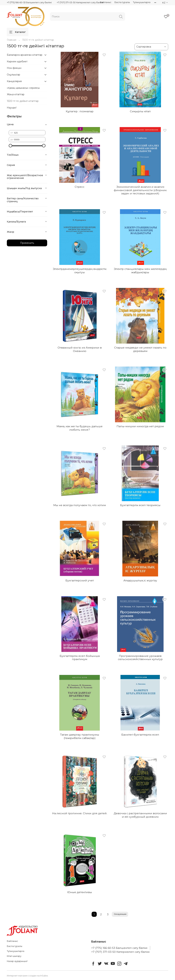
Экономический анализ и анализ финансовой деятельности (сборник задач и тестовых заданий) (140, 190)
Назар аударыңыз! (17, 961)
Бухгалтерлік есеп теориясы (140, 505)
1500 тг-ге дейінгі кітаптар (23, 101)
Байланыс (106, 2)
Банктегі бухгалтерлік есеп (140, 735)
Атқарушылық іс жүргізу (140, 580)
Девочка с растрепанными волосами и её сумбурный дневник (140, 815)
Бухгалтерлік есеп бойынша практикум (80, 658)
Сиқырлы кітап (140, 111)
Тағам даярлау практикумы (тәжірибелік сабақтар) (80, 736)
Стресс (80, 187)
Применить (27, 243)
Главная (12, 40)
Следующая (120, 914)
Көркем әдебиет (17, 61)
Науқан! (12, 108)
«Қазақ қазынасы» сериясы (23, 88)
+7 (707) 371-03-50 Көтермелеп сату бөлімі (80, 2)
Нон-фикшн (14, 68)
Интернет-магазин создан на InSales (27, 976)
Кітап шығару (14, 956)
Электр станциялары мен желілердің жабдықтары (140, 271)
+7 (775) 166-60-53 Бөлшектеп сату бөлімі (29, 2)
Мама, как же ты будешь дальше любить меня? (80, 428)
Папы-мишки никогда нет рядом (140, 426)
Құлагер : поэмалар (80, 111)
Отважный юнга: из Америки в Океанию (80, 349)
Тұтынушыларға (142, 2)
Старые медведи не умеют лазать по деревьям (140, 349)
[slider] (10, 146)
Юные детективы (80, 892)
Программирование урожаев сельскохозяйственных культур (140, 658)
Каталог (18, 32)
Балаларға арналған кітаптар (25, 55)
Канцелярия (14, 81)
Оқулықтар (14, 75)
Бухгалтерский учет (80, 580)
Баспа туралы (122, 2)
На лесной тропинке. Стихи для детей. (80, 813)
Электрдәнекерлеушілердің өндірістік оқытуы (80, 271)
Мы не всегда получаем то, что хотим (80, 505)
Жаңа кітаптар (16, 94)
